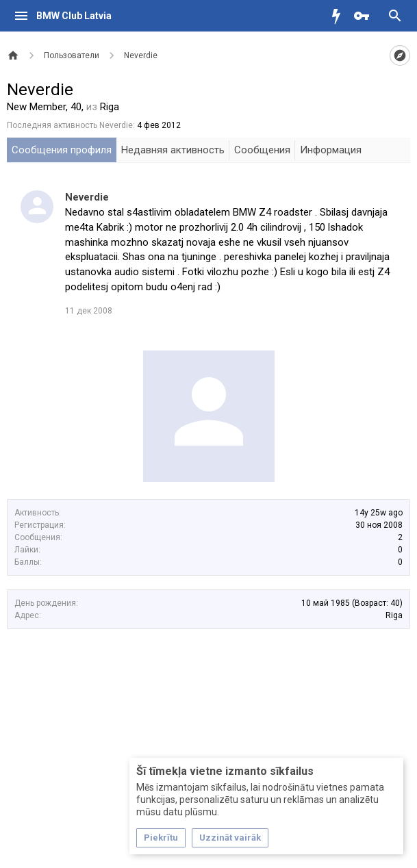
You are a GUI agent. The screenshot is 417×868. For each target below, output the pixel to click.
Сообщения (262, 150)
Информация (331, 150)
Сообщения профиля (62, 150)
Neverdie (87, 197)
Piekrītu (161, 838)
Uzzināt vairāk (230, 838)
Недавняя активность (173, 150)
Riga (394, 615)
